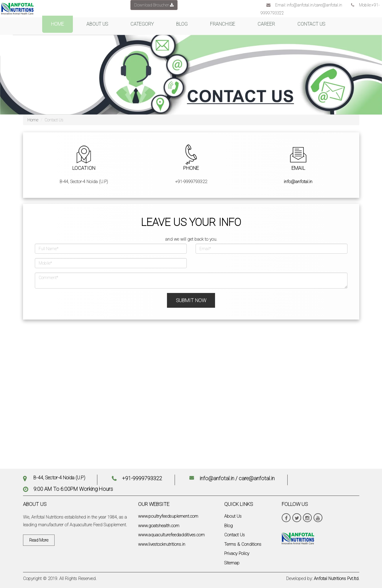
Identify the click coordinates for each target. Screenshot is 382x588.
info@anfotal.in (298, 182)
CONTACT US (311, 24)
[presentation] (75, 304)
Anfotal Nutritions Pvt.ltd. (337, 579)
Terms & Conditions (243, 544)
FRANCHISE (223, 24)
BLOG (182, 24)
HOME (58, 24)
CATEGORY (142, 24)
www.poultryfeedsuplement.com (168, 516)
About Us (233, 516)
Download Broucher (154, 5)
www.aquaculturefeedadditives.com (171, 535)
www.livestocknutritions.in (162, 544)
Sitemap (232, 563)
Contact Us (235, 535)
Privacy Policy (237, 553)
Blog (228, 526)
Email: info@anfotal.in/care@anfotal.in (309, 5)
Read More (39, 540)
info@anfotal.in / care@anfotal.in (237, 478)
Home (33, 120)
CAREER (266, 24)
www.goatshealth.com (159, 526)
